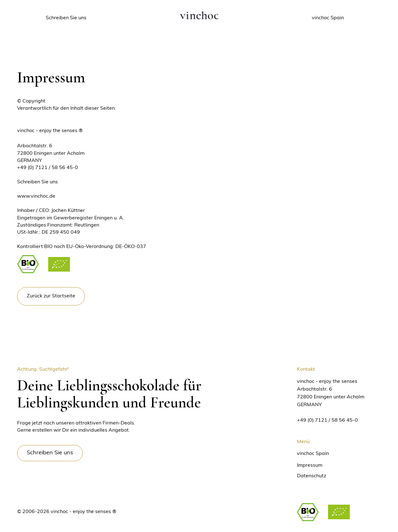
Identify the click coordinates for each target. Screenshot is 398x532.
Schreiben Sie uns (37, 182)
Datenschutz (312, 476)
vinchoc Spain (313, 454)
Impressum (310, 465)
